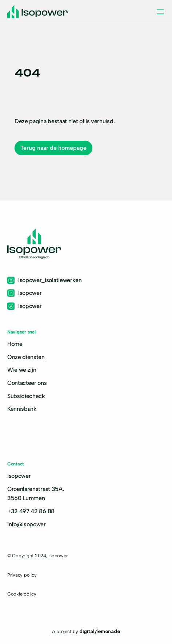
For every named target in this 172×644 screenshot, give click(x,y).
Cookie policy (22, 594)
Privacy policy (22, 575)
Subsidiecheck (26, 396)
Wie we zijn (22, 370)
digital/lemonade (100, 631)
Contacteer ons (27, 383)
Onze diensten (26, 357)
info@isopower (27, 524)
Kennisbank (22, 409)
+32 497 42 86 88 (31, 511)
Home (15, 344)
